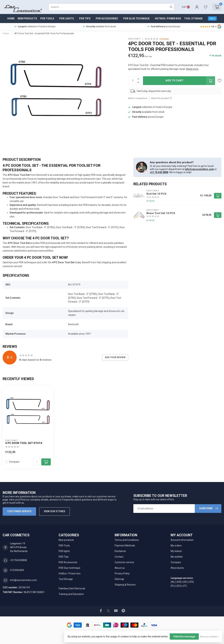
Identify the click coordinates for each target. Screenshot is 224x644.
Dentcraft (134, 39)
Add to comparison (138, 98)
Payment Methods (125, 546)
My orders (176, 546)
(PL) (173, 586)
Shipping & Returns (125, 585)
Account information (182, 540)
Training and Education (71, 594)
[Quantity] (37, 462)
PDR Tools (47, 19)
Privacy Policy (122, 573)
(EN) (179, 582)
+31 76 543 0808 (159, 172)
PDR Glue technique (136, 19)
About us (120, 568)
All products (177, 568)
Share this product (161, 98)
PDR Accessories (107, 19)
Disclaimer (120, 551)
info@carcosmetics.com (199, 169)
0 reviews (164, 39)
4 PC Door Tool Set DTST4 (24, 443)
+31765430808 (18, 560)
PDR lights (67, 19)
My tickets (176, 551)
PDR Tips (85, 19)
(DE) (185, 582)
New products (27, 19)
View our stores (55, 511)
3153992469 (17, 570)
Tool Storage (193, 19)
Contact (119, 557)
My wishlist (177, 557)
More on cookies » (209, 637)
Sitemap (119, 579)
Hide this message (184, 636)
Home (11, 19)
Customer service (19, 511)
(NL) (173, 582)
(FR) (192, 582)
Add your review (115, 357)
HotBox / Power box (168, 19)
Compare (14, 462)
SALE (212, 19)
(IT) (185, 586)
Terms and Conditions (127, 540)
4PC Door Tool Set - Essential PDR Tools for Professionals (44, 33)
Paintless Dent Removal (72, 588)
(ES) (179, 586)
